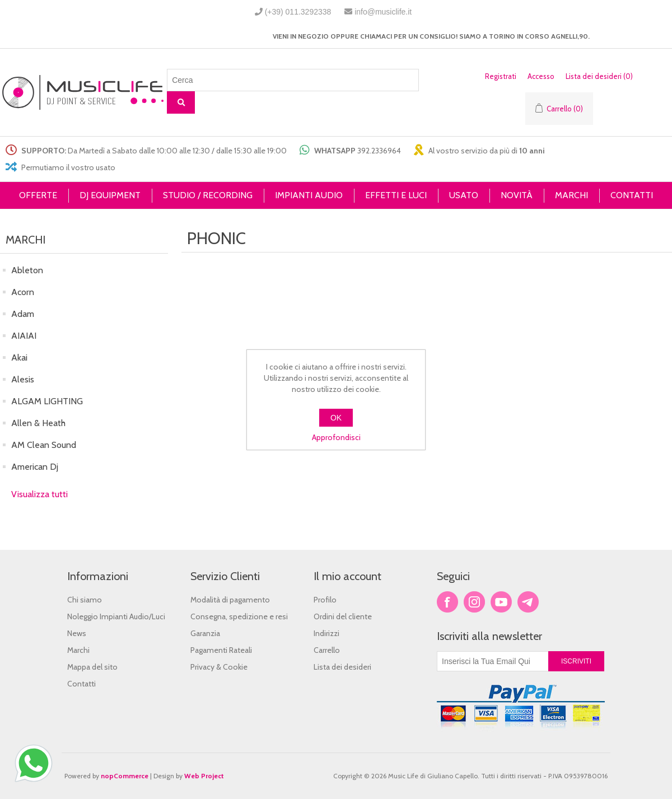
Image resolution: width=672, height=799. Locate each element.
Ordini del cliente (343, 616)
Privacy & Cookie (219, 667)
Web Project (204, 776)
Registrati (501, 76)
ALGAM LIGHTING (47, 401)
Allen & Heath (38, 423)
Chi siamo (85, 600)
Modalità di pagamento (230, 600)
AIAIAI (24, 336)
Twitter (474, 602)
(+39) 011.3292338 (298, 12)
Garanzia (205, 633)
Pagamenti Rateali (221, 650)
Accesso (541, 76)
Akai (19, 358)
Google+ (528, 602)
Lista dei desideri (342, 667)
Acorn (23, 292)
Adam (23, 314)
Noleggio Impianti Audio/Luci (116, 616)
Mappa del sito (92, 667)
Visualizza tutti (39, 494)
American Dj (35, 467)
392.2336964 (379, 151)
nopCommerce (125, 776)
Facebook (447, 602)
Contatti (81, 684)
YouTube (501, 602)
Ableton (27, 270)
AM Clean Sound (44, 445)
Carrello (327, 650)
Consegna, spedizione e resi (239, 616)
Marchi (78, 650)
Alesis (23, 379)
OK (336, 418)
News (77, 633)
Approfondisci (336, 437)
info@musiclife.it (383, 12)
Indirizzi (326, 633)
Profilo (325, 600)
